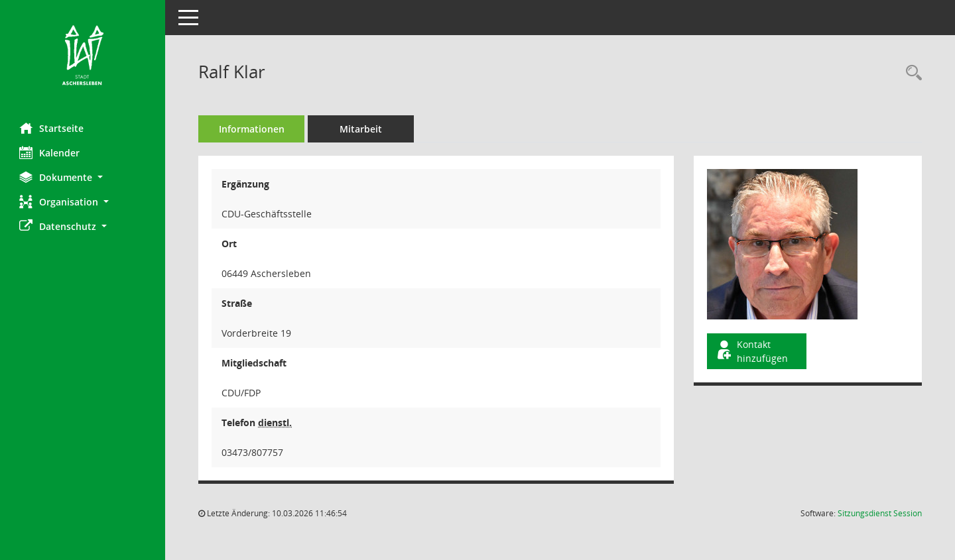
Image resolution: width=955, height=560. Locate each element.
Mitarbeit (361, 129)
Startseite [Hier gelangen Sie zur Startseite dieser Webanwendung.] (52, 128)
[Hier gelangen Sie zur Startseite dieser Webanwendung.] (83, 56)
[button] (83, 177)
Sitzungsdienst (880, 513)
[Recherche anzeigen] (911, 73)
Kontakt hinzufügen (752, 351)
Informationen (252, 129)
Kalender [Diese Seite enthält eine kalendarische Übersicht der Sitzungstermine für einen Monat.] (50, 152)
